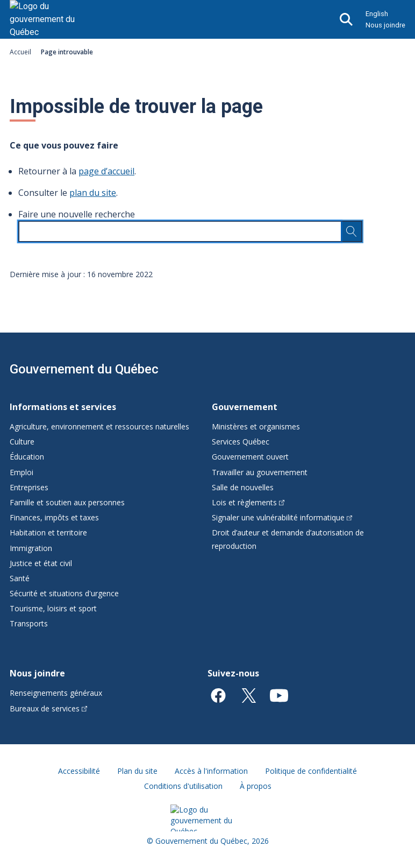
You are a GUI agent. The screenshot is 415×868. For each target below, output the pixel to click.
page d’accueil (106, 171)
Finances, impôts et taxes (54, 517)
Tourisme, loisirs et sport (53, 608)
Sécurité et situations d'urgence (64, 593)
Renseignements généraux (56, 693)
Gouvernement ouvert (250, 457)
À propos (256, 786)
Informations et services (63, 407)
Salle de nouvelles (243, 487)
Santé (20, 578)
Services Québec (241, 442)
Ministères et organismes (256, 426)
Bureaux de (48, 708)
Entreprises (29, 487)
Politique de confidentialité (311, 771)
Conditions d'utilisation (183, 786)
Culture (22, 442)
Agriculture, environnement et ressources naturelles (99, 426)
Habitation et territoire (48, 532)
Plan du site (137, 771)
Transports (29, 623)
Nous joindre (385, 25)
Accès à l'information (211, 771)
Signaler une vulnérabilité (282, 517)
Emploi (22, 472)
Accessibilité (79, 771)
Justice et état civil (41, 563)
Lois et (248, 502)
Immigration (31, 548)
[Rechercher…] (352, 231)
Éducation (27, 457)
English (377, 14)
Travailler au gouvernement (260, 472)
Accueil (20, 52)
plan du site (93, 193)
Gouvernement (245, 407)
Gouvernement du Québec (84, 369)
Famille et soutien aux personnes (67, 502)
